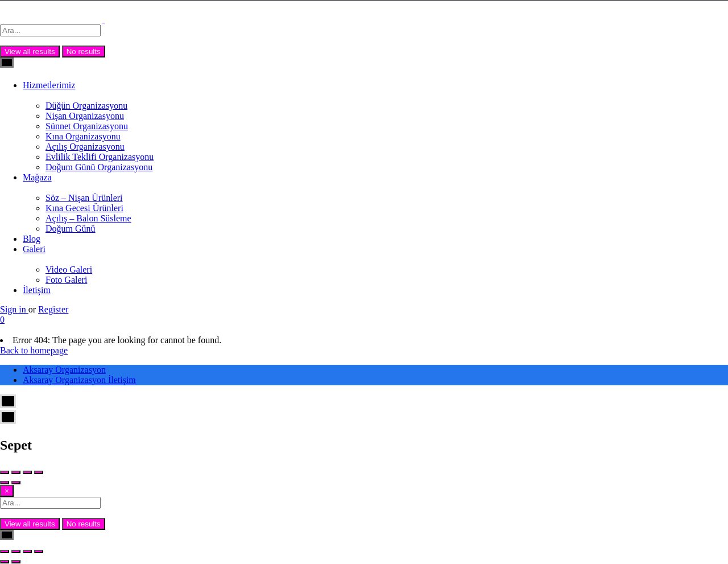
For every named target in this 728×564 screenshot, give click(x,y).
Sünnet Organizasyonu (87, 126)
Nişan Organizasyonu (85, 116)
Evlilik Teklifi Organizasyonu (100, 157)
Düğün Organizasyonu (86, 106)
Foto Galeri (66, 280)
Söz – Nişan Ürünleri (84, 198)
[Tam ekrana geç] (16, 551)
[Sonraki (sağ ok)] (16, 562)
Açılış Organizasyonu (85, 147)
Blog (32, 239)
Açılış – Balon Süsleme (88, 218)
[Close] (7, 491)
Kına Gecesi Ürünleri (84, 208)
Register (53, 309)
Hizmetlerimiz (49, 85)
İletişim (37, 290)
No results (84, 52)
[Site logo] (52, 19)
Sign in (14, 309)
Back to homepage (34, 350)
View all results (30, 52)
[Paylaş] (27, 551)
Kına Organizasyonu (83, 136)
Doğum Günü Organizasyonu (99, 167)
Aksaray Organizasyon (64, 370)
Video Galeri (69, 269)
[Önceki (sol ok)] (5, 562)
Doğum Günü (71, 229)
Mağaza (37, 177)
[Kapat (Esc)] (39, 551)
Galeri (34, 249)
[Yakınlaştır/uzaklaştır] (5, 551)
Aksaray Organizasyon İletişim (79, 380)
